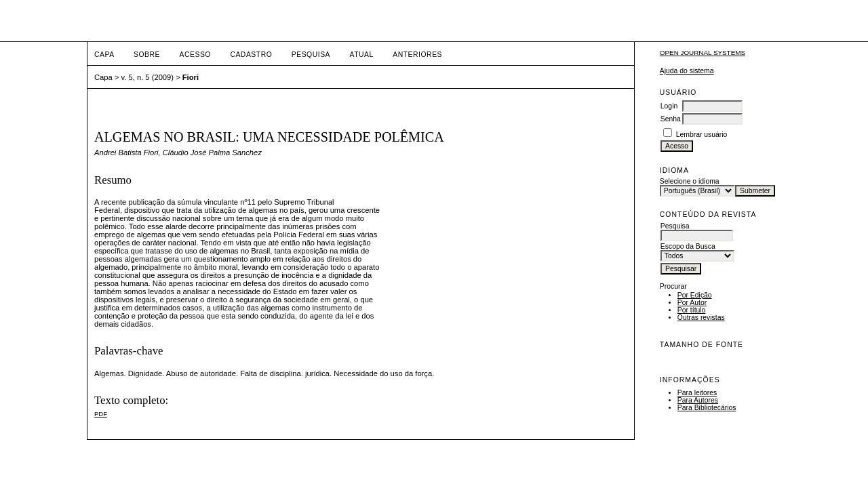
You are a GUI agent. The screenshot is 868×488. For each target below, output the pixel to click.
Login (669, 106)
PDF (101, 414)
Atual (362, 55)
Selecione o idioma (690, 181)
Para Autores (698, 400)
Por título (692, 310)
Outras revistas (701, 318)
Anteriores (417, 55)
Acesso (195, 55)
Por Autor (692, 303)
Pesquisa (311, 55)
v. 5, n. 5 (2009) (148, 77)
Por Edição (695, 295)
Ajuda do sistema (687, 71)
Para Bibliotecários (707, 408)
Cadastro (251, 55)
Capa (104, 55)
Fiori (191, 77)
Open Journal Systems (703, 53)
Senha (671, 119)
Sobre (147, 55)
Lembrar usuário (702, 135)
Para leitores (697, 393)
